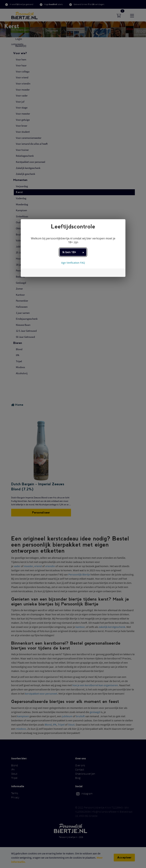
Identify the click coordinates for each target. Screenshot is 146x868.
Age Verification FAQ (73, 263)
